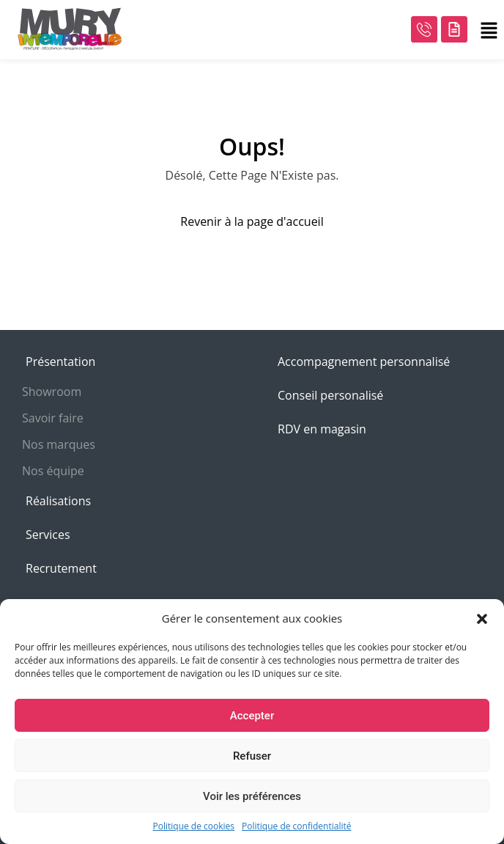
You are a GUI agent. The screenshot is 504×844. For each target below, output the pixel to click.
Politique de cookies (194, 826)
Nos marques (59, 444)
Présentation (60, 362)
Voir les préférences (252, 796)
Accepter (252, 716)
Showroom (52, 392)
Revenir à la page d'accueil (252, 221)
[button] (482, 618)
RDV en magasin (322, 429)
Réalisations (58, 501)
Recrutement (61, 568)
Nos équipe (53, 471)
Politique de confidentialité (296, 826)
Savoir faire (53, 418)
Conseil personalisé (330, 395)
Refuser (252, 756)
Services (48, 535)
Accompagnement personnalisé (364, 362)
